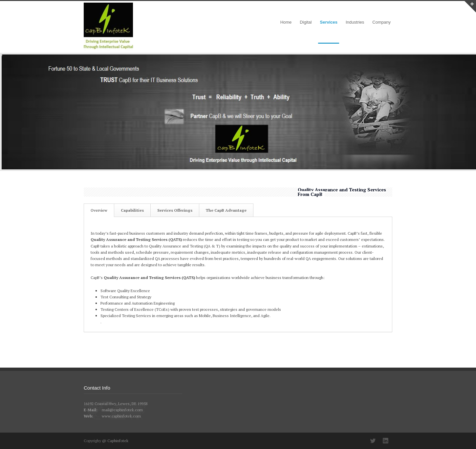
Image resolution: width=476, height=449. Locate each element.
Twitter (373, 441)
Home (286, 22)
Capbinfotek (118, 441)
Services (329, 22)
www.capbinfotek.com (121, 416)
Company (381, 22)
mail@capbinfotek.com (122, 410)
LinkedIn (386, 441)
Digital (306, 22)
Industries (355, 22)
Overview (99, 210)
